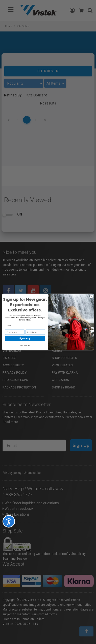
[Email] (25, 326)
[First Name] (15, 332)
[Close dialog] (91, 296)
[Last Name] (35, 332)
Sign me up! (25, 338)
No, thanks (25, 345)
